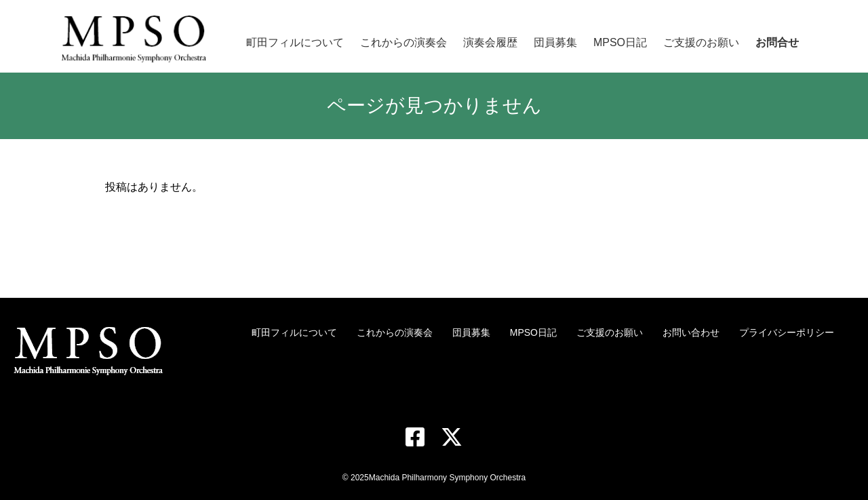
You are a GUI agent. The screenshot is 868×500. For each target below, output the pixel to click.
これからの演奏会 (395, 332)
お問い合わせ (691, 332)
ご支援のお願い (610, 332)
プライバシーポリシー (787, 332)
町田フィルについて (294, 332)
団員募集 (471, 332)
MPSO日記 (533, 332)
